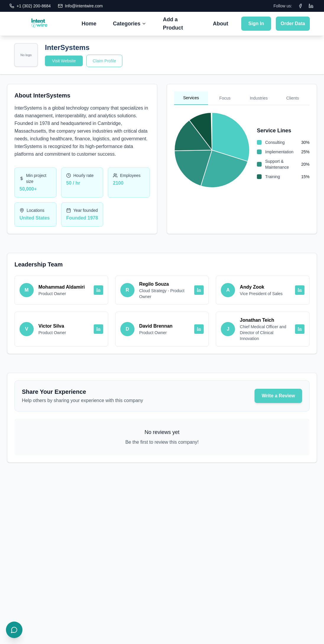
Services (191, 98)
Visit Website (64, 61)
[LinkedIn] (311, 6)
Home (89, 24)
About (221, 24)
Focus (225, 98)
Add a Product (173, 24)
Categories (130, 24)
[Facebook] (300, 6)
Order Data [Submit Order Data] (293, 23)
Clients (293, 98)
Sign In (256, 23)
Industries (259, 98)
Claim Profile (104, 61)
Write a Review (278, 396)
